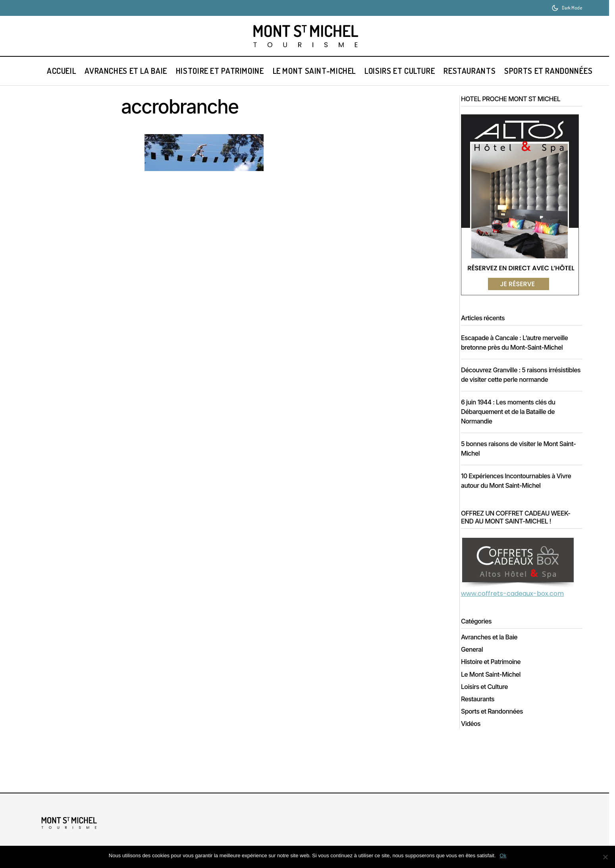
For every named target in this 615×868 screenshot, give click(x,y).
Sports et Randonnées (495, 721)
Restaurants (480, 709)
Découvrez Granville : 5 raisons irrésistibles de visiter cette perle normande (509, 379)
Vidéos (473, 733)
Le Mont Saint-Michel (494, 684)
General (475, 659)
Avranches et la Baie (492, 647)
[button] (567, 8)
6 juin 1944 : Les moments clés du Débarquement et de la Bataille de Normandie (511, 421)
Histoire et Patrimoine (494, 671)
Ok (503, 855)
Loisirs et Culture (487, 696)
